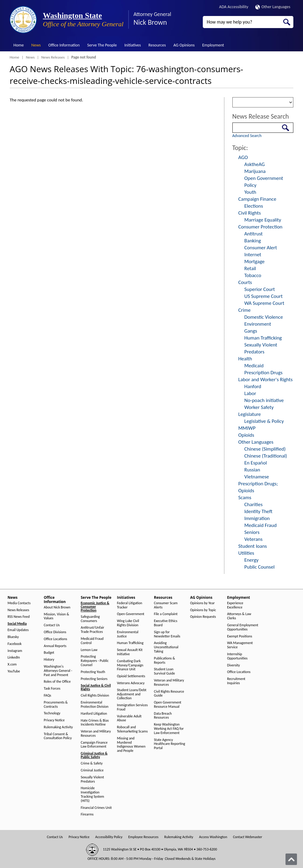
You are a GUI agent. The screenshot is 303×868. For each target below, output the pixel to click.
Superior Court (260, 289)
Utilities (246, 553)
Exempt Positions (240, 636)
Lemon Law (89, 650)
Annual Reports (55, 646)
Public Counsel (260, 567)
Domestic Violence (264, 317)
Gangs (251, 331)
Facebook (14, 644)
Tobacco (253, 275)
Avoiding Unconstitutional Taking (166, 647)
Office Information (64, 45)
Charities (254, 504)
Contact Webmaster (248, 837)
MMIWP (247, 428)
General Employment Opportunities (243, 627)
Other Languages (273, 7)
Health (245, 359)
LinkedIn (14, 657)
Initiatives (133, 45)
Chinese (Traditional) (266, 456)
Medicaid (254, 366)
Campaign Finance (257, 199)
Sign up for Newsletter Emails (167, 634)
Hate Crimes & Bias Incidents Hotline (95, 723)
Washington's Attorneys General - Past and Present (58, 671)
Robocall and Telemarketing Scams (132, 729)
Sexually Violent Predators (92, 779)
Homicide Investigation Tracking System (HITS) (92, 794)
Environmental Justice (128, 634)
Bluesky (13, 637)
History (49, 660)
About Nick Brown (57, 607)
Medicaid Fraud (261, 525)
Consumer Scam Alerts (166, 605)
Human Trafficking (263, 338)
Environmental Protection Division (95, 705)
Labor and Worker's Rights (266, 380)
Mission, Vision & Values (56, 616)
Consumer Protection (260, 227)
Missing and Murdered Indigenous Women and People (131, 745)
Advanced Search (247, 136)
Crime (245, 310)
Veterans (254, 539)
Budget (49, 653)
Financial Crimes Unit (96, 808)
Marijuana (255, 171)
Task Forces (52, 689)
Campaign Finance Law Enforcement (94, 745)
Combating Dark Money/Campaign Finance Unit (130, 665)
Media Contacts (19, 603)
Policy (250, 185)
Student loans (253, 546)
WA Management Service (240, 645)
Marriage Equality (263, 220)
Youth (250, 192)
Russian (252, 470)
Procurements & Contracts (56, 705)
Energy (252, 560)
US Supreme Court (264, 296)
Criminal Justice (92, 770)
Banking (253, 241)
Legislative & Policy (264, 421)
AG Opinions (184, 45)
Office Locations (55, 639)
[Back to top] (291, 859)
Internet (253, 255)
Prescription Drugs (264, 373)
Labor (250, 393)
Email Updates (18, 630)
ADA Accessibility (234, 7)
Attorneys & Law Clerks (239, 616)
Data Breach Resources (163, 716)
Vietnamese (257, 477)
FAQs (47, 696)
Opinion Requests (203, 617)
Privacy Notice (54, 720)
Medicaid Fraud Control (92, 641)
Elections (254, 206)
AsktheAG (255, 164)
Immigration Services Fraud (132, 707)
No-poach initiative (264, 400)
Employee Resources (143, 837)
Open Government (264, 178)
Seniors (252, 532)
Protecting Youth (93, 672)
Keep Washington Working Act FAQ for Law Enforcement (169, 729)
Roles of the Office (57, 682)
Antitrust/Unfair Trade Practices (93, 630)
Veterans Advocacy (131, 683)
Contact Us (52, 625)
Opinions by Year (202, 603)
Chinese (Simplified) (265, 449)
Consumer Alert (261, 248)
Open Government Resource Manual (168, 705)
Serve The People (102, 45)
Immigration (257, 518)
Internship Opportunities (238, 656)
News (36, 45)
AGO (243, 157)
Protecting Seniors (94, 679)
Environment (258, 324)
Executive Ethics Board (166, 623)
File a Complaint (166, 614)
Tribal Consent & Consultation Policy (58, 736)
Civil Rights (250, 213)
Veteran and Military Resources (96, 734)
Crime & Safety (92, 763)
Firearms (87, 814)
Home (19, 45)
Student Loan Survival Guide (164, 671)
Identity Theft (258, 511)
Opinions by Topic (203, 610)
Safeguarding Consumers (90, 619)
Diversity (234, 665)
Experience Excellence (235, 605)
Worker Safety (259, 407)
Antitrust (254, 234)
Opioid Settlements (131, 676)
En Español (256, 463)
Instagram (15, 651)
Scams (245, 498)
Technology (52, 713)
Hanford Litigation (94, 714)
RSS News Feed (19, 617)
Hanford (253, 386)
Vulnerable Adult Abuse (129, 718)
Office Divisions (55, 632)
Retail (250, 268)
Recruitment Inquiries (236, 681)
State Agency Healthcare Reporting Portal (169, 744)
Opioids (246, 435)
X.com (12, 664)
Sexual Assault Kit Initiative (130, 652)
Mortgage (255, 262)
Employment (213, 45)
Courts (245, 282)
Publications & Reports (164, 661)
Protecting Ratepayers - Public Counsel (95, 661)
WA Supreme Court (264, 303)
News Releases (53, 57)
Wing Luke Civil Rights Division (128, 623)
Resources (157, 45)
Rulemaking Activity (58, 727)
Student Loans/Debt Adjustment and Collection (132, 694)
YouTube (14, 671)
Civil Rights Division (95, 696)
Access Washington (213, 837)
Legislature (250, 414)
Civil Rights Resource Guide (169, 694)
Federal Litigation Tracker (130, 605)
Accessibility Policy (109, 837)
